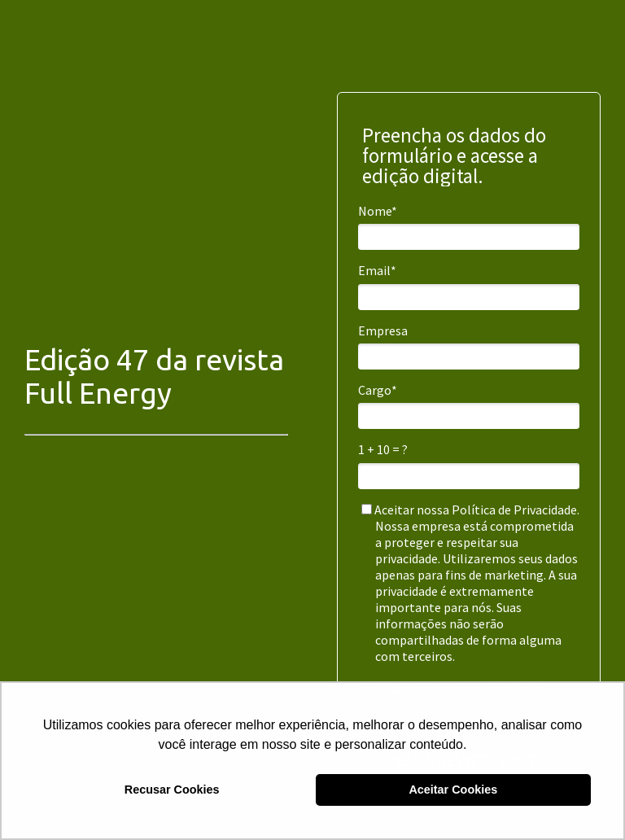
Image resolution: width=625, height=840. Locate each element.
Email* (377, 270)
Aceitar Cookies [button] (453, 790)
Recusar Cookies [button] (172, 790)
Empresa (383, 330)
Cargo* (378, 390)
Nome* (378, 211)
